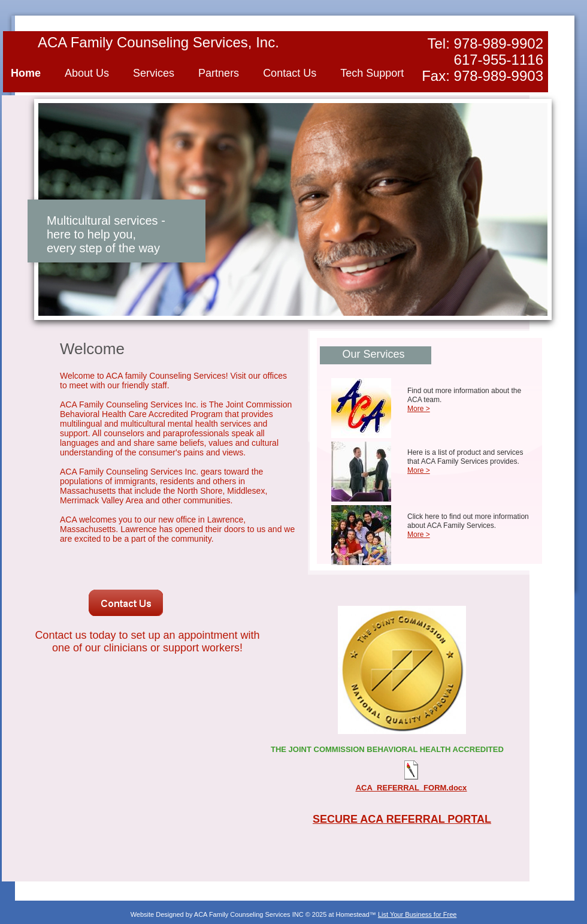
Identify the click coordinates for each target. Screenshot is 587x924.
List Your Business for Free (417, 914)
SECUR (332, 819)
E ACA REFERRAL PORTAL (421, 819)
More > (419, 409)
